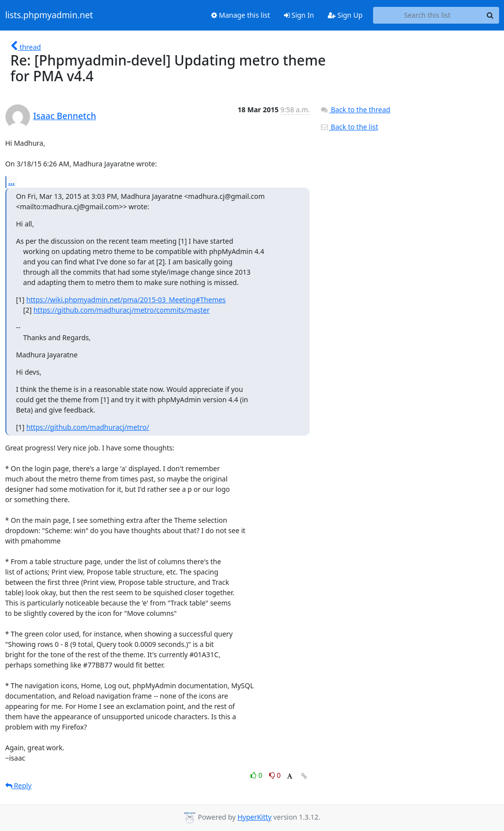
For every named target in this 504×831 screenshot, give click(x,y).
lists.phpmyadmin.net (49, 15)
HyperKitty (254, 817)
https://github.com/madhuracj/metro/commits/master (122, 310)
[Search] (490, 15)
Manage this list (241, 15)
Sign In (299, 15)
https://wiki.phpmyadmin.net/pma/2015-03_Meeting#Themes (126, 300)
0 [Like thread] (257, 775)
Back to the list (349, 127)
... (12, 182)
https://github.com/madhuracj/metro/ (88, 427)
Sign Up (345, 15)
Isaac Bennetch (65, 116)
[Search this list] (427, 15)
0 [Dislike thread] (275, 775)
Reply (19, 785)
